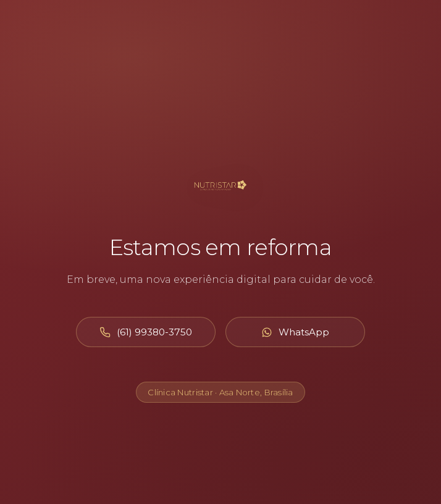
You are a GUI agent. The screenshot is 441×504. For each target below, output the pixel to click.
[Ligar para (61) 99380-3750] (146, 332)
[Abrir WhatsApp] (295, 332)
